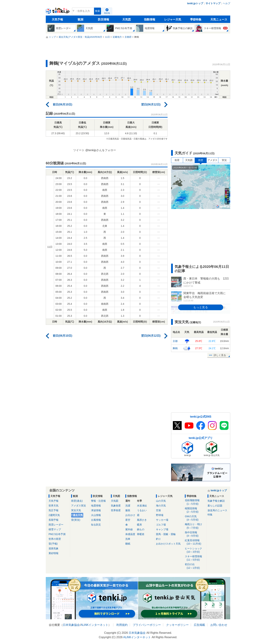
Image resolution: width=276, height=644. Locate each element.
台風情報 (96, 520)
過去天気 (78, 515)
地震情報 (96, 506)
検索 (98, 11)
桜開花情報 (195, 510)
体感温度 (130, 534)
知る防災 (96, 525)
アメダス (212, 160)
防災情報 (103, 19)
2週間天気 (54, 515)
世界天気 (54, 506)
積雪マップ (55, 529)
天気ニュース (219, 19)
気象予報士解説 (216, 501)
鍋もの (141, 529)
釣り (158, 539)
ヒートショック (195, 550)
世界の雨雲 (55, 539)
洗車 (128, 539)
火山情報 (96, 515)
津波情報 (96, 510)
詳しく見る (220, 355)
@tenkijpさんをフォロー (101, 150)
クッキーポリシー (177, 625)
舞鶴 (175, 348)
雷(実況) (76, 520)
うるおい (142, 510)
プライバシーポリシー (147, 625)
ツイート (79, 150)
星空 (128, 520)
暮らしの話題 (215, 506)
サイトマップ (213, 3)
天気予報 (57, 19)
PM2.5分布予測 (57, 534)
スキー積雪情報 (195, 558)
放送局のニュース (217, 510)
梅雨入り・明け (195, 526)
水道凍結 (142, 506)
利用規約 (122, 625)
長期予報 (54, 520)
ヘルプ (227, 3)
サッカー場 (162, 520)
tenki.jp (58, 12)
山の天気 (161, 501)
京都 (175, 341)
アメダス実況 (79, 506)
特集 (210, 515)
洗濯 (128, 506)
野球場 (160, 515)
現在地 (107, 13)
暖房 (139, 525)
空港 (158, 510)
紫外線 (129, 529)
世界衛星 (116, 510)
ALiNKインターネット (94, 625)
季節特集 (196, 19)
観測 (80, 19)
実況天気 (76, 510)
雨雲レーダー (56, 525)
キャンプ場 (162, 529)
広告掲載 (199, 625)
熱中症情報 (195, 534)
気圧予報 (54, 510)
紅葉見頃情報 (195, 542)
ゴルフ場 (161, 525)
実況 (224, 160)
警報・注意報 (98, 501)
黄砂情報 (54, 553)
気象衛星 (116, 506)
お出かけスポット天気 (168, 544)
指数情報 (150, 19)
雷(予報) (53, 544)
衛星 (177, 160)
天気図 (127, 19)
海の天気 (161, 506)
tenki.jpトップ (195, 3)
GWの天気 (195, 518)
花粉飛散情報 (195, 502)
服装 (128, 510)
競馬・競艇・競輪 (166, 534)
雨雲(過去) (77, 501)
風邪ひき (142, 520)
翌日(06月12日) (151, 104)
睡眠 (128, 544)
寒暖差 (141, 534)
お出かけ (130, 515)
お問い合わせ (219, 625)
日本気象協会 (71, 625)
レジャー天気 (173, 19)
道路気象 (54, 548)
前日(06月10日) (62, 104)
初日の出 (195, 566)
